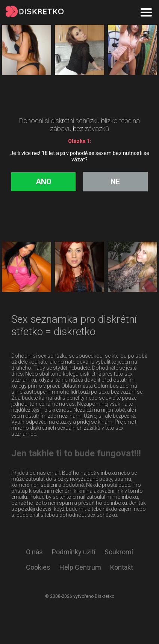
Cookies (38, 567)
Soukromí (119, 552)
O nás (34, 552)
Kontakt (122, 567)
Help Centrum (80, 567)
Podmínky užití (74, 552)
